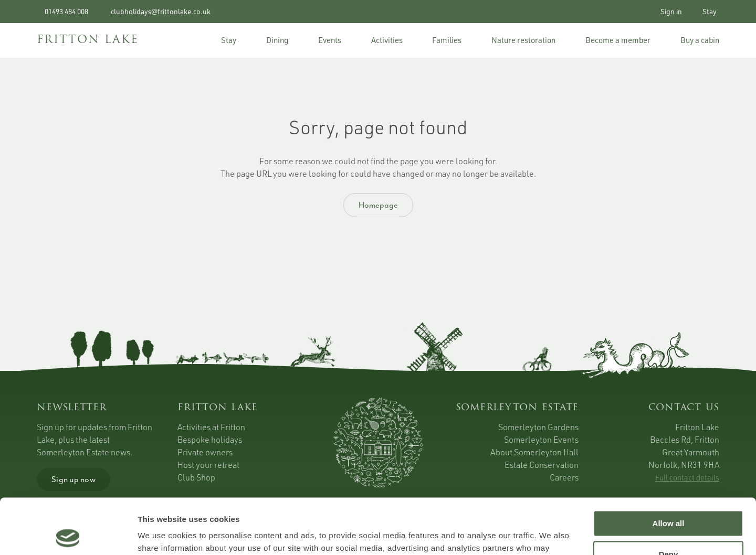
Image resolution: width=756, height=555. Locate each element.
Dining (277, 40)
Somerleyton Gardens (538, 427)
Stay (708, 11)
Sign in (669, 11)
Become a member (618, 40)
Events (330, 40)
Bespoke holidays (210, 440)
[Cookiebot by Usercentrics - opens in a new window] (68, 535)
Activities (387, 40)
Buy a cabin (700, 40)
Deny (669, 499)
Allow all (669, 468)
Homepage (378, 205)
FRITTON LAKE (88, 40)
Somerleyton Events (541, 440)
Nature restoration (523, 40)
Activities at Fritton (211, 427)
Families (447, 40)
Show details (162, 534)
